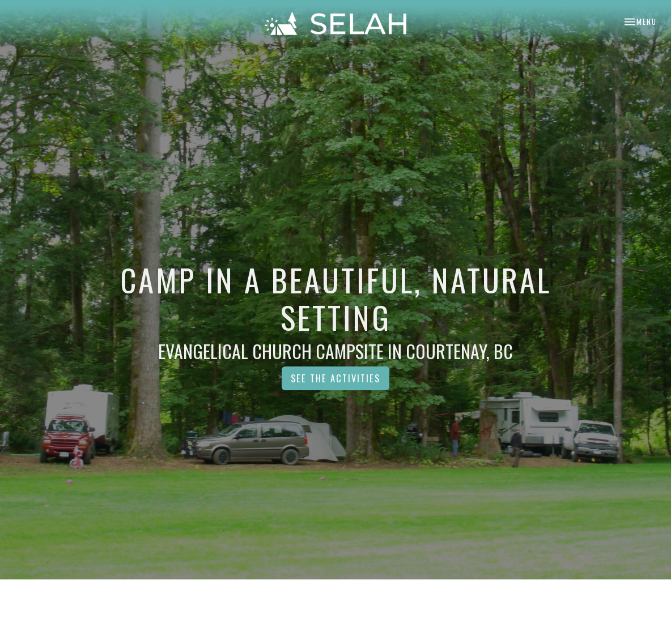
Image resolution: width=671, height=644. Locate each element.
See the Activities (336, 378)
